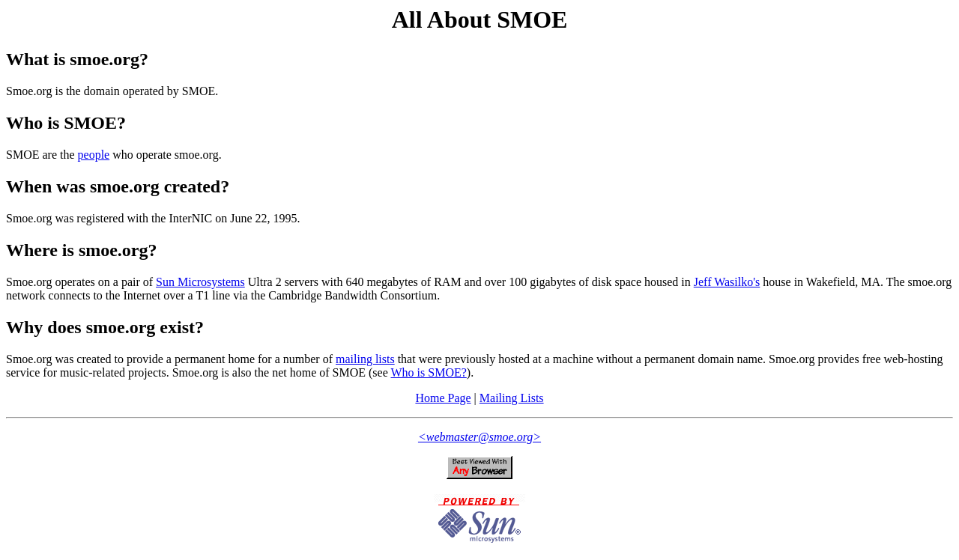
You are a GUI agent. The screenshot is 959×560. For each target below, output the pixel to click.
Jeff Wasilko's (727, 282)
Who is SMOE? (429, 372)
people (94, 155)
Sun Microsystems (200, 282)
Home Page (443, 398)
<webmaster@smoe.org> (479, 437)
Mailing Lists (512, 398)
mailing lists (365, 359)
